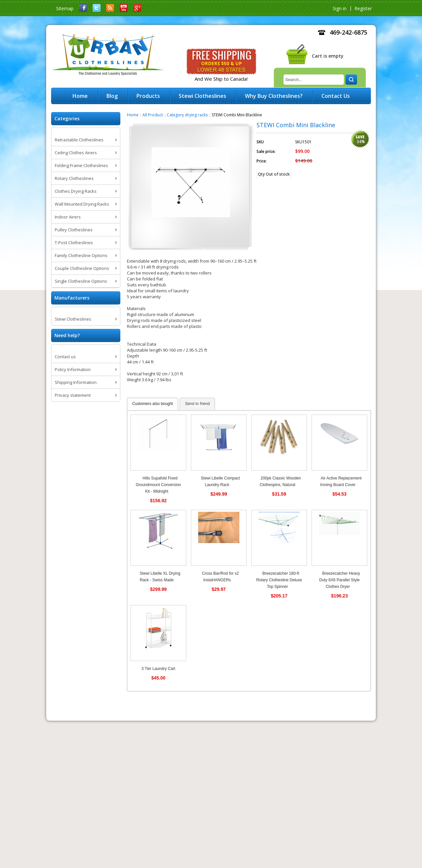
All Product (153, 115)
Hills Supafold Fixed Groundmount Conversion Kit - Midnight (158, 485)
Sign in (340, 8)
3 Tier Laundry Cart (158, 669)
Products (148, 96)
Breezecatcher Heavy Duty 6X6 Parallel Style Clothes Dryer (340, 580)
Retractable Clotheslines (79, 140)
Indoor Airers (68, 217)
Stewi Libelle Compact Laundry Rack (220, 481)
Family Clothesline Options (81, 255)
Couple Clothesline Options (82, 268)
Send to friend (197, 404)
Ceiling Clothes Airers (76, 153)
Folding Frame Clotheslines (81, 165)
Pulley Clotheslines (74, 230)
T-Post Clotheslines (74, 243)
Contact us (65, 357)
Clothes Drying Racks (76, 191)
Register (363, 8)
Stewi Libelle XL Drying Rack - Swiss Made (160, 577)
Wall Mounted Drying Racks (82, 204)
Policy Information (73, 369)
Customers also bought (152, 404)
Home (133, 115)
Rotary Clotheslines (74, 178)
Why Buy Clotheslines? (274, 96)
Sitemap (65, 8)
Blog (112, 96)
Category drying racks (187, 115)
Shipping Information (76, 382)
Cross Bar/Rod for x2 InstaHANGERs (220, 577)
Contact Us (336, 96)
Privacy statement (73, 395)
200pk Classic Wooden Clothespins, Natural (280, 481)
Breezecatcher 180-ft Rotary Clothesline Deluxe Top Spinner (279, 580)
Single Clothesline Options (81, 281)
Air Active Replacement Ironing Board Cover (341, 481)
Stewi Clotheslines (73, 319)
